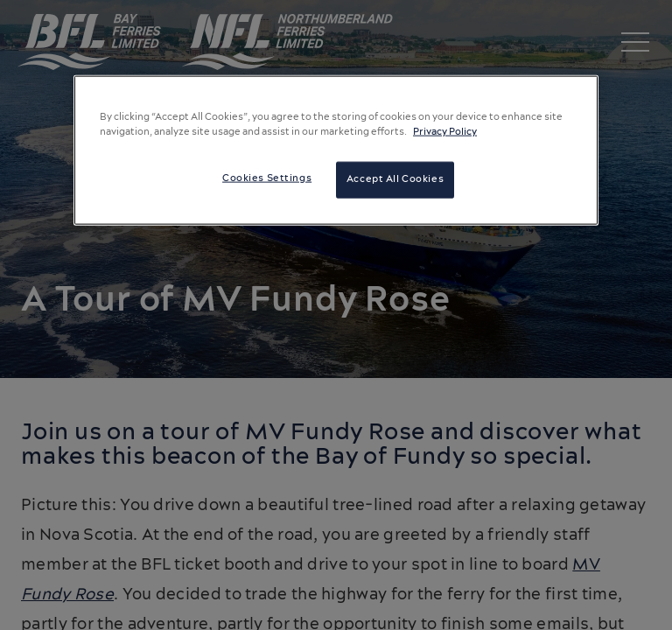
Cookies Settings (267, 178)
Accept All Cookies (395, 179)
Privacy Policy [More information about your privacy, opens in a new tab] (445, 132)
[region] (336, 150)
